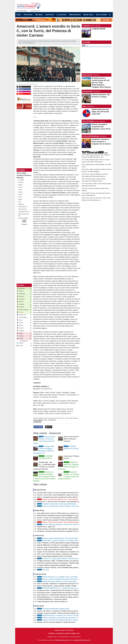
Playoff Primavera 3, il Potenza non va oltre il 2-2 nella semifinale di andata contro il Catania (70, 615)
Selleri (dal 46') (22, 209)
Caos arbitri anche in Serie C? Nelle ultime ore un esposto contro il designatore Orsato (66, 513)
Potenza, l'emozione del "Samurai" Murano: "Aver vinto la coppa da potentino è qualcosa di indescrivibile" (75, 506)
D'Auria (20, 190)
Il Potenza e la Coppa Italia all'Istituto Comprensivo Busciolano (60, 559)
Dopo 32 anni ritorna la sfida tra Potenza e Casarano (71, 439)
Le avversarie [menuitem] (61, 15)
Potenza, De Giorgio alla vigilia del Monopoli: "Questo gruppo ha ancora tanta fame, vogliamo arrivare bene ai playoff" (79, 620)
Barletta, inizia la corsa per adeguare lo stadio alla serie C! (56, 622)
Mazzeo (21, 192)
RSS (78, 633)
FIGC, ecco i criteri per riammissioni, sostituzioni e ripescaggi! (58, 554)
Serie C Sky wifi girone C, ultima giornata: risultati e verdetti (57, 586)
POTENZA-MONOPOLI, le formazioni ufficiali (52, 599)
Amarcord (41, 418)
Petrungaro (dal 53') (24, 212)
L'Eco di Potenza (88, 121)
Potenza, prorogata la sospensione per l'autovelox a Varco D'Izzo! (61, 618)
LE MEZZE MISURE (99, 29)
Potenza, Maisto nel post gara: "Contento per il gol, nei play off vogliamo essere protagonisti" (70, 524)
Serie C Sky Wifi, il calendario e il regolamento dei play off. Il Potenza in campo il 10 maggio (68, 584)
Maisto (20, 199)
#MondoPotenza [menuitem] (75, 15)
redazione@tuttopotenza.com (82, 640)
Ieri (87, 46)
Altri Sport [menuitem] (39, 15)
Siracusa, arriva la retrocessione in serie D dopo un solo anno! (58, 547)
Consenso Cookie (59, 630)
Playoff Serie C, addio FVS (46, 527)
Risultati (24, 224)
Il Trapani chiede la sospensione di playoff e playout (54, 565)
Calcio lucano (87, 75)
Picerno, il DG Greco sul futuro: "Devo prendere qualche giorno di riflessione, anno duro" (69, 522)
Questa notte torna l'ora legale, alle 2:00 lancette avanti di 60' (100, 112)
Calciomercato (87, 91)
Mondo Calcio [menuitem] (88, 15)
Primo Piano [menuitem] (28, 15)
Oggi (84, 46)
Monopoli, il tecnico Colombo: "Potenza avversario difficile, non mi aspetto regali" (64, 613)
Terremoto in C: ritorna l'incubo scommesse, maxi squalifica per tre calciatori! (62, 502)
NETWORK (52, 633)
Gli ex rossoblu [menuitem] (102, 15)
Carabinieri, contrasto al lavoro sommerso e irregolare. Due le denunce (61, 531)
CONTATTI (68, 633)
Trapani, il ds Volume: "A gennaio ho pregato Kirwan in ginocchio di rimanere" (63, 611)
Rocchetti (21, 182)
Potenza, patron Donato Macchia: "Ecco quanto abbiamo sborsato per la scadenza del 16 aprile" (72, 538)
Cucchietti (21, 180)
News (84, 106)
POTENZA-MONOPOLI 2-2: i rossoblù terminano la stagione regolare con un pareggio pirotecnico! (72, 588)
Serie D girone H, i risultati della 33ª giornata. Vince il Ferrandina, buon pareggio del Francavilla (69, 595)
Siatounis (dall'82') (23, 218)
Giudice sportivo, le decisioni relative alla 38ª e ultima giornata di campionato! (63, 529)
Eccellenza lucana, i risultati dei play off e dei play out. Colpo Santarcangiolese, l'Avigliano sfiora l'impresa (72, 590)
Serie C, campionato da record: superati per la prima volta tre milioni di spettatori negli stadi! (68, 497)
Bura (20, 202)
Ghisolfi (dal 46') (23, 207)
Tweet (49, 427)
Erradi (20, 197)
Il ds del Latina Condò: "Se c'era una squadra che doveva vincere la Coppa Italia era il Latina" (68, 493)
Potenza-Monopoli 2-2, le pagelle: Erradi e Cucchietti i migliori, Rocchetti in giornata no (68, 577)
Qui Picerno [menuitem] (50, 15)
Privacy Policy (70, 630)
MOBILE (74, 633)
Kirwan (20, 194)
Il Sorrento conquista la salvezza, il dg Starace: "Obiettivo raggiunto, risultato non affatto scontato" (70, 563)
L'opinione (86, 26)
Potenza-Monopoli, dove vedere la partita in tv (52, 602)
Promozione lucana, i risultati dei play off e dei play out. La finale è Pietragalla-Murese (66, 593)
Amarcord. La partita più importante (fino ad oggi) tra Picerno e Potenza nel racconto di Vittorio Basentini (44, 476)
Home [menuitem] (19, 15)
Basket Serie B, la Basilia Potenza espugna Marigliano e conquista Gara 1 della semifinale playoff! (70, 515)
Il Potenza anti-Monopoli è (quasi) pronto (53, 609)
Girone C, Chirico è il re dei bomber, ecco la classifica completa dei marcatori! (63, 518)
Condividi (38, 427)
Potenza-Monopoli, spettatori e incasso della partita (57, 581)
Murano (21, 187)
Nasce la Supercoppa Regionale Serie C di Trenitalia (55, 556)
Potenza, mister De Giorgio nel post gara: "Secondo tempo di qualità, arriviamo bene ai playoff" (71, 579)
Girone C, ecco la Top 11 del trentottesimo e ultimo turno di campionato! (61, 495)
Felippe (20, 185)
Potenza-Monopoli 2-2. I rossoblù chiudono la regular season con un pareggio (63, 597)
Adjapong (21, 204)
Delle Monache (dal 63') (24, 215)
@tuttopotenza (52, 420)
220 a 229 (43, 570)
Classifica (21, 285)
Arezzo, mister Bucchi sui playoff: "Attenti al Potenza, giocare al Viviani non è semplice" (66, 520)
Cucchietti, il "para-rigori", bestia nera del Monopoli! (57, 504)
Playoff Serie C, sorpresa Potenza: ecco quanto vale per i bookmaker (63, 541)
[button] (24, 221)
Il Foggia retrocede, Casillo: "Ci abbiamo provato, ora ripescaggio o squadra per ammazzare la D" (70, 561)
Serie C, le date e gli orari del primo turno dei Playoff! (55, 550)
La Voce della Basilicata (91, 136)
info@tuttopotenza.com (62, 640)
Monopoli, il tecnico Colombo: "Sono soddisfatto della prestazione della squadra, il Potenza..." (68, 568)
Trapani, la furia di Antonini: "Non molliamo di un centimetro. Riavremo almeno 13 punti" (66, 552)
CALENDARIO (60, 633)
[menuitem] (110, 15)
